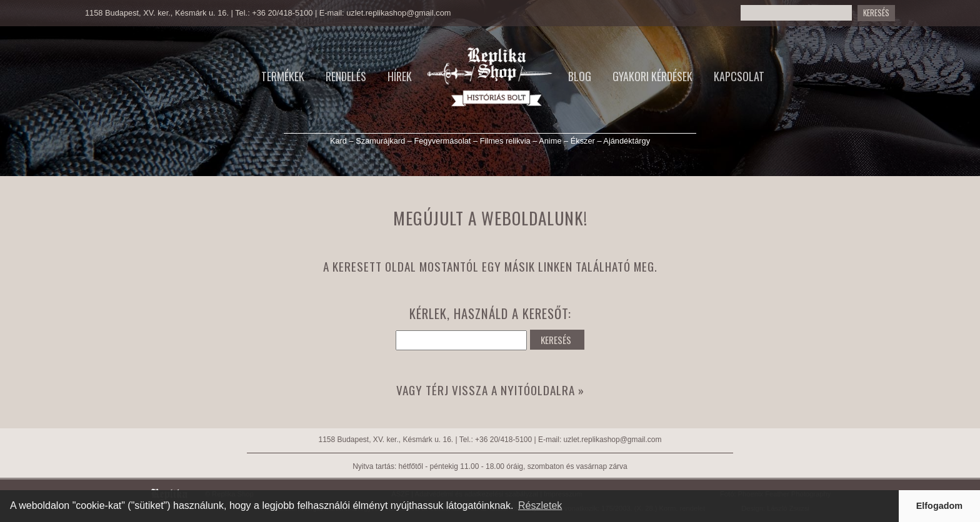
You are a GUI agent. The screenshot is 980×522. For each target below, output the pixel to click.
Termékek (283, 76)
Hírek (400, 76)
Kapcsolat (739, 76)
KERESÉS (556, 340)
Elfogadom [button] (939, 506)
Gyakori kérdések (652, 76)
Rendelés (346, 76)
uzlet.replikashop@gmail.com (398, 13)
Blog (580, 76)
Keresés (876, 13)
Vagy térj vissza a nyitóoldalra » (490, 390)
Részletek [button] (540, 505)
